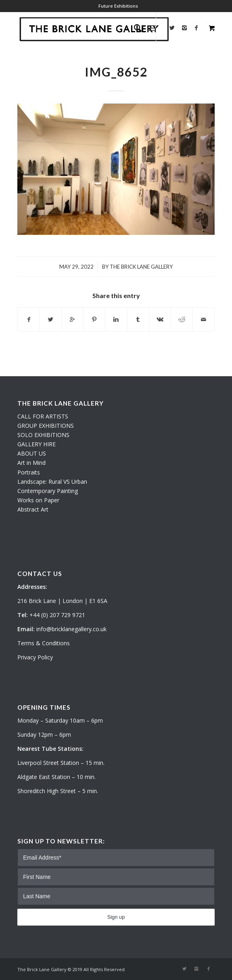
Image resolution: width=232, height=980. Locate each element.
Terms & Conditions (44, 643)
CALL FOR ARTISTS (43, 416)
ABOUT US (32, 453)
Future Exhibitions (118, 6)
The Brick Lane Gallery (141, 267)
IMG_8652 (116, 72)
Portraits (29, 472)
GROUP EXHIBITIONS (46, 426)
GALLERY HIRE (37, 444)
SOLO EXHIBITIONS (43, 435)
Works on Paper (38, 500)
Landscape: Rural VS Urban (52, 482)
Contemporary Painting (48, 491)
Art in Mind (31, 463)
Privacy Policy (35, 657)
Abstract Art (33, 509)
